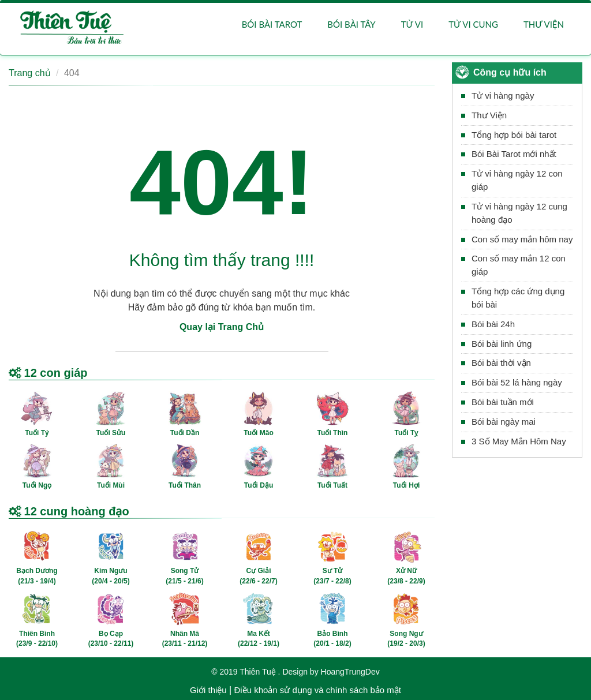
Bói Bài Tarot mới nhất (514, 154)
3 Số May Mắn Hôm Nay (519, 441)
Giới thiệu (208, 690)
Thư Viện (489, 115)
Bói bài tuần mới (503, 402)
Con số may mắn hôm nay (522, 239)
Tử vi (412, 24)
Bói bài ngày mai (504, 422)
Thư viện (544, 24)
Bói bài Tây (351, 24)
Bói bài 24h (493, 324)
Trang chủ (30, 73)
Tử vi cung (473, 24)
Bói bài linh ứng (502, 344)
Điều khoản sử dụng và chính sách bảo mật (317, 690)
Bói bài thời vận (501, 363)
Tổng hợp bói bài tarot (514, 135)
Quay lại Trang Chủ (222, 327)
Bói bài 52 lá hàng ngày (517, 382)
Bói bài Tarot (272, 24)
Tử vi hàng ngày (503, 96)
